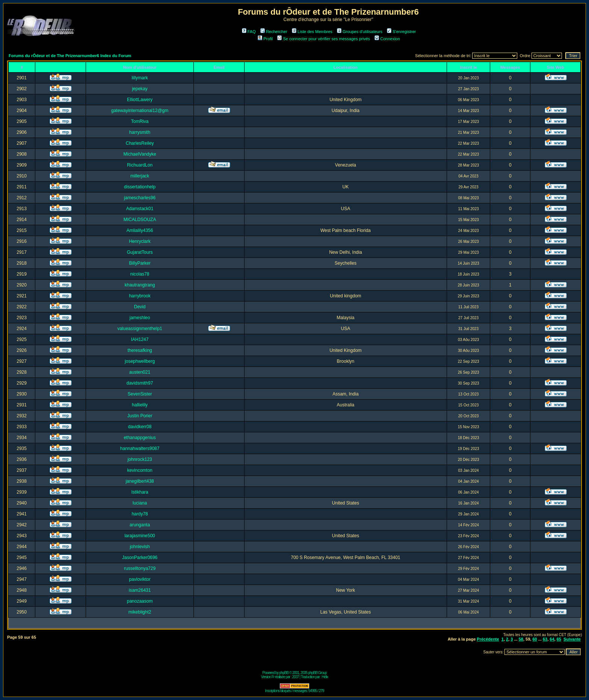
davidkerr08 (140, 427)
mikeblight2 (140, 612)
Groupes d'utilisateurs (360, 32)
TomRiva (140, 121)
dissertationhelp (140, 187)
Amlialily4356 (140, 230)
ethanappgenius (140, 438)
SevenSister (140, 394)
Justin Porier (140, 416)
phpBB (284, 673)
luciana (140, 503)
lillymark (140, 78)
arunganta (140, 525)
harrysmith (140, 132)
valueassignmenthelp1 (140, 329)
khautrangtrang (140, 285)
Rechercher (274, 32)
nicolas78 (140, 274)
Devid (140, 307)
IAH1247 (140, 339)
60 (535, 639)
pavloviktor (140, 579)
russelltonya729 (140, 568)
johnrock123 (140, 459)
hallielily (140, 405)
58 (521, 639)
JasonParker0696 (140, 558)
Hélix (325, 677)
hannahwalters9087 (140, 448)
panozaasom (140, 601)
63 (545, 639)
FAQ (249, 32)
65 (559, 639)
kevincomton (140, 470)
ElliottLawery (140, 100)
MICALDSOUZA (140, 220)
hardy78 (140, 514)
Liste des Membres (312, 32)
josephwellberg (140, 361)
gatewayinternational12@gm (140, 111)
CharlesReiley (140, 143)
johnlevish (140, 547)
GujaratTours (140, 252)
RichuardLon (140, 165)
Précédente (488, 639)
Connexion (387, 39)
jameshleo (140, 318)
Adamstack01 (140, 209)
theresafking (140, 350)
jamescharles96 (140, 198)
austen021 (140, 372)
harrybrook (140, 296)
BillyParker (140, 263)
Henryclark (140, 241)
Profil (265, 39)
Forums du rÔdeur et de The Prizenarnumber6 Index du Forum (70, 56)
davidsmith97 (140, 383)
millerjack (140, 176)
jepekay (140, 89)
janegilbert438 (140, 481)
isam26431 (140, 590)
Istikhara (140, 492)
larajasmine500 (140, 536)
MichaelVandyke (140, 154)
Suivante (572, 639)
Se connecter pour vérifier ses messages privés (324, 39)
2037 (296, 677)
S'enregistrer (401, 32)
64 (552, 639)
